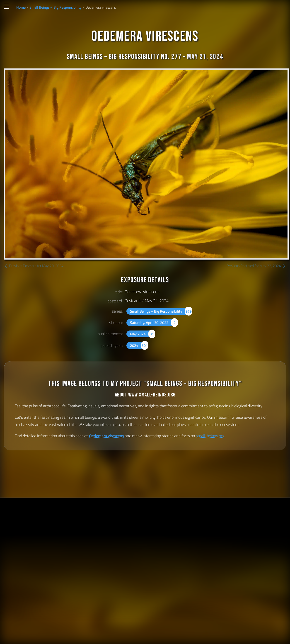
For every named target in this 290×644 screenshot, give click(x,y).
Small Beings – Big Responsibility (56, 7)
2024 (139, 345)
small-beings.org (210, 436)
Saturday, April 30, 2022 (154, 323)
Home (21, 7)
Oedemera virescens (106, 436)
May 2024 (143, 334)
